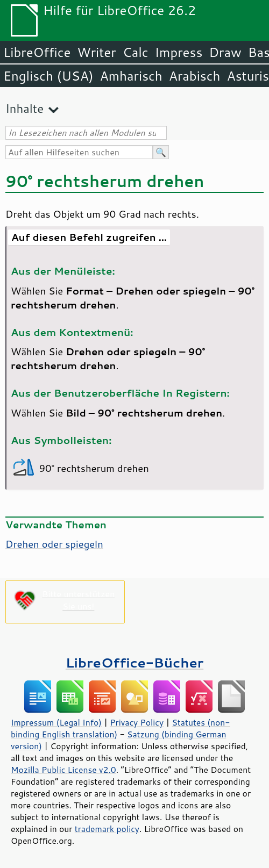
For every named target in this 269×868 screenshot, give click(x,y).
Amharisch (131, 76)
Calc (136, 52)
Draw (225, 52)
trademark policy (107, 829)
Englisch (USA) (48, 76)
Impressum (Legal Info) (56, 722)
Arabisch (195, 76)
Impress (179, 52)
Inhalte (24, 108)
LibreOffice (37, 52)
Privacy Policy (137, 722)
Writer (96, 52)
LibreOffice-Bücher (134, 662)
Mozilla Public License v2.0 (63, 770)
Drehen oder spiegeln (54, 544)
